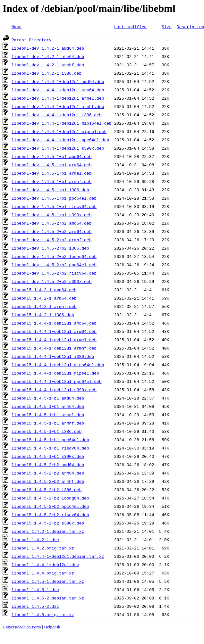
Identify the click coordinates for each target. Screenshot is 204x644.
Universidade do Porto (22, 627)
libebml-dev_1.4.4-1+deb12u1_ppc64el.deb (60, 140)
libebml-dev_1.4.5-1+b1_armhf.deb (52, 181)
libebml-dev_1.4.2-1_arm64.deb (48, 56)
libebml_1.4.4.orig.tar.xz (43, 573)
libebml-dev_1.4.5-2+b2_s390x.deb (52, 281)
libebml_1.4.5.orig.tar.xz (43, 615)
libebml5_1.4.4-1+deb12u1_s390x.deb (54, 390)
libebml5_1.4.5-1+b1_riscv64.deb (50, 448)
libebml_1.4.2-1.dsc (35, 540)
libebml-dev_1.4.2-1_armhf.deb (48, 65)
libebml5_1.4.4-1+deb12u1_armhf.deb (54, 348)
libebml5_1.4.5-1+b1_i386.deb (47, 431)
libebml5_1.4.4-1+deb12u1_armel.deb (54, 340)
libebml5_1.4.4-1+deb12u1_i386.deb (53, 356)
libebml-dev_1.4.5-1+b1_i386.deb (50, 190)
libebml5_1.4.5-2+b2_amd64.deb (48, 465)
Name (17, 27)
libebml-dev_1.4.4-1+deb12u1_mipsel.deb (59, 131)
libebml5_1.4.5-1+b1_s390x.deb (48, 456)
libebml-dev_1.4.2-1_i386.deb (47, 73)
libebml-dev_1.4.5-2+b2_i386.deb (50, 248)
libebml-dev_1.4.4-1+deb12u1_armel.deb (58, 98)
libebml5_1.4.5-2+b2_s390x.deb (48, 523)
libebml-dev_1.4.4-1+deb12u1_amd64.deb (58, 81)
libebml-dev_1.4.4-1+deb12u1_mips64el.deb (62, 123)
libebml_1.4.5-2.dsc (35, 606)
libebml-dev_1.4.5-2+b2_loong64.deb (54, 256)
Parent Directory (32, 40)
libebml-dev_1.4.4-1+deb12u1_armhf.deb (58, 106)
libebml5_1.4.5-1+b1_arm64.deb (48, 406)
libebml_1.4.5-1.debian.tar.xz (48, 581)
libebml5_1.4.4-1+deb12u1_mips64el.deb (58, 365)
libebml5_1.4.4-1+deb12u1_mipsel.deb (55, 373)
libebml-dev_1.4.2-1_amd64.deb (48, 48)
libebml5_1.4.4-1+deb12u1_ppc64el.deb (57, 381)
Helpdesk (52, 627)
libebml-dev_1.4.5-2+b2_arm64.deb (52, 231)
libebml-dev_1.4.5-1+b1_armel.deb (52, 173)
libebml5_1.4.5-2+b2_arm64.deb (48, 473)
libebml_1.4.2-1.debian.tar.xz (48, 531)
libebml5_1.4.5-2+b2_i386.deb (47, 490)
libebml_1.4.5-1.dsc (35, 590)
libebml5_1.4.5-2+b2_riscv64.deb (50, 515)
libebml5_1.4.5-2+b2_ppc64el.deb (50, 506)
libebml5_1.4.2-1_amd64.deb (44, 290)
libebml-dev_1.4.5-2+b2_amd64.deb (52, 223)
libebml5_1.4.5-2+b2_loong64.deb (50, 498)
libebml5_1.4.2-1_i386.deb (43, 315)
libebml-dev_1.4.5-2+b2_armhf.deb (52, 240)
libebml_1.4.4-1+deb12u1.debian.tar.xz (58, 556)
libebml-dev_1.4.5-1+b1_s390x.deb (52, 215)
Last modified (130, 27)
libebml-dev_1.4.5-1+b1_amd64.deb (52, 156)
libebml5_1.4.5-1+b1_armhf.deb (48, 423)
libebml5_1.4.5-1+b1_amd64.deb (48, 398)
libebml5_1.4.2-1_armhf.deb (44, 306)
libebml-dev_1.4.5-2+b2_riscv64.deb (54, 273)
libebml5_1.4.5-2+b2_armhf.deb (48, 481)
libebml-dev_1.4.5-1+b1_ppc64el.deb (54, 198)
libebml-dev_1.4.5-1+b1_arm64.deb (52, 165)
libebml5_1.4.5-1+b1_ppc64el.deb (50, 440)
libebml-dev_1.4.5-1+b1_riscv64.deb (54, 206)
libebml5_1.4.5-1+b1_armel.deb (48, 415)
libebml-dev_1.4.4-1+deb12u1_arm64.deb (58, 90)
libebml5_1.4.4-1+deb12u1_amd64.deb (54, 323)
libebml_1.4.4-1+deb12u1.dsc (45, 565)
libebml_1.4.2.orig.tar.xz (43, 548)
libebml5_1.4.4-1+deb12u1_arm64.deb (54, 331)
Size (167, 27)
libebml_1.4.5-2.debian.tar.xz (48, 598)
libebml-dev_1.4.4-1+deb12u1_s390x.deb (58, 148)
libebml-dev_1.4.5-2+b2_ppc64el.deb (54, 265)
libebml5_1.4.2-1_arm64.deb (44, 298)
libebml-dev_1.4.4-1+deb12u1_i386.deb (57, 115)
